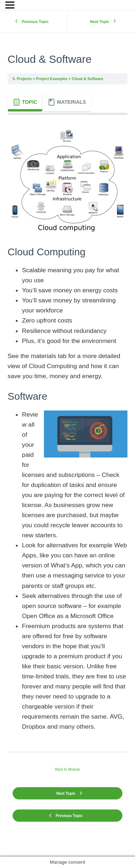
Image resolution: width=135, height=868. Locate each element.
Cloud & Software (88, 79)
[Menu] (10, 5)
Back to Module (67, 769)
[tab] (25, 102)
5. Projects (22, 79)
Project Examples (52, 79)
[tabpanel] (67, 431)
